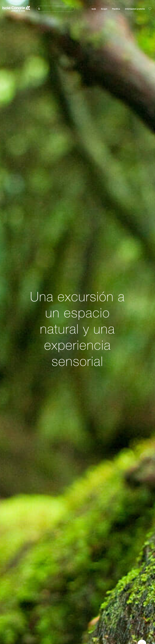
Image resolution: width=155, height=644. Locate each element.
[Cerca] (55, 9)
